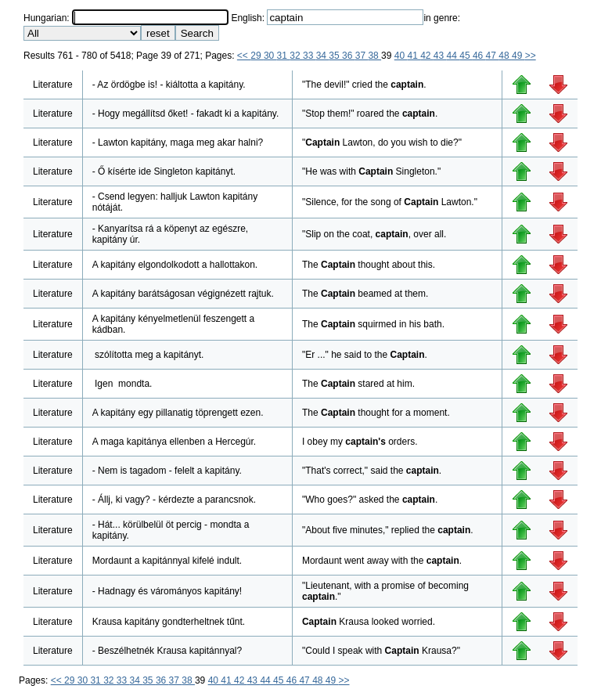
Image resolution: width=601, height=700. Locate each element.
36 (349, 56)
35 (335, 56)
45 (466, 56)
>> (531, 56)
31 (284, 56)
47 (493, 56)
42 (427, 56)
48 (505, 56)
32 (296, 56)
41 (414, 56)
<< (244, 56)
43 (440, 56)
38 (374, 56)
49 (518, 56)
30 (270, 56)
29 (257, 56)
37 (362, 56)
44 (453, 56)
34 (323, 56)
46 (479, 56)
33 (309, 56)
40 (401, 56)
